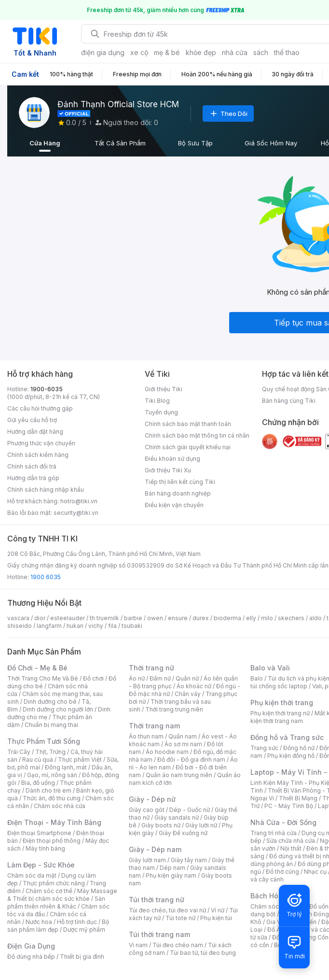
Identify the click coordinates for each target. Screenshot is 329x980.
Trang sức (264, 748)
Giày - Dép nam (155, 849)
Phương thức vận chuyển (41, 443)
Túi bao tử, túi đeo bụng (203, 953)
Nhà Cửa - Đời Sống (283, 822)
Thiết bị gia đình (82, 957)
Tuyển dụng (161, 412)
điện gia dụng (103, 52)
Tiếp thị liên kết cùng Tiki (180, 482)
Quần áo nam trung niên (179, 775)
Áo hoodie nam (167, 752)
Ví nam (138, 945)
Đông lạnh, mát (66, 767)
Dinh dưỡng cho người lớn (58, 709)
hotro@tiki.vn (79, 501)
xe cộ (139, 52)
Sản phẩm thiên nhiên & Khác (56, 902)
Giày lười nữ (201, 825)
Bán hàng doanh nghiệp (178, 493)
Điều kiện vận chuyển (174, 505)
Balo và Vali (270, 668)
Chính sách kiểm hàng (38, 455)
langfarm (49, 626)
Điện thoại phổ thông (52, 841)
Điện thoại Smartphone (39, 833)
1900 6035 (46, 577)
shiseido (20, 626)
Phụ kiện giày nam (171, 875)
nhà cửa (235, 52)
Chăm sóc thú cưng (277, 906)
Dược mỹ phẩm (84, 930)
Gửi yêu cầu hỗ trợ (32, 420)
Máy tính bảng (45, 848)
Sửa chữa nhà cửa (291, 841)
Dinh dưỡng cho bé (50, 702)
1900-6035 (47, 389)
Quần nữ (187, 678)
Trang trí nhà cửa (274, 833)
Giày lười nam (147, 860)
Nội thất (291, 848)
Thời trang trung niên (174, 709)
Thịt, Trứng (50, 752)
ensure (178, 618)
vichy (96, 626)
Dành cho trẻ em (48, 790)
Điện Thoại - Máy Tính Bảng (54, 822)
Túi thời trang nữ (157, 900)
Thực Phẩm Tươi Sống (44, 741)
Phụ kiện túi (216, 918)
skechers (291, 618)
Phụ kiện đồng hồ (291, 756)
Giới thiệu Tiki (164, 389)
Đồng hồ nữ (299, 748)
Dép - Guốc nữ (190, 810)
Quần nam (183, 736)
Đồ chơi (93, 678)
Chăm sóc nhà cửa (60, 806)
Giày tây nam (189, 860)
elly (251, 618)
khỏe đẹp (201, 52)
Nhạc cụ (315, 872)
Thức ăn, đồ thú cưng (52, 798)
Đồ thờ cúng (282, 872)
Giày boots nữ (161, 825)
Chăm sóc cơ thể (49, 891)
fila (112, 626)
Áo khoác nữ (194, 686)
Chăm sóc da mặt (32, 875)
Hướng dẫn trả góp (33, 478)
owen (155, 618)
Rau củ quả (38, 760)
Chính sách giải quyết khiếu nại (188, 447)
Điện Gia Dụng (31, 946)
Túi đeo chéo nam (178, 945)
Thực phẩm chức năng (54, 883)
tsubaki (132, 626)
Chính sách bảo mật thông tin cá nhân (197, 435)
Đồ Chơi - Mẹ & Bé (37, 668)
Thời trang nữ (151, 668)
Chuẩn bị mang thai (51, 725)
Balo (257, 678)
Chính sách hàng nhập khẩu (46, 490)
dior (40, 618)
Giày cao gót (147, 810)
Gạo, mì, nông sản (52, 775)
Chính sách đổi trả (32, 466)
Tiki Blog (157, 401)
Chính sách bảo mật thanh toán (188, 424)
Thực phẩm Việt (80, 760)
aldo (315, 618)
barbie (133, 618)
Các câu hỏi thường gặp (40, 408)
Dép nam (172, 868)
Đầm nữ (160, 678)
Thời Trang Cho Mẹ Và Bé (43, 678)
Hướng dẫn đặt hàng (35, 432)
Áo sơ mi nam (183, 744)
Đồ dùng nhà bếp (31, 957)
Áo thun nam (146, 736)
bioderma (227, 618)
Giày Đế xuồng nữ (183, 833)
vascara (18, 618)
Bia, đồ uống (38, 783)
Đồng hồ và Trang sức (287, 737)
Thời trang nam (154, 726)
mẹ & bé (167, 52)
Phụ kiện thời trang (282, 703)
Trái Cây (19, 752)
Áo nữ (137, 678)
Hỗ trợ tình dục (77, 922)
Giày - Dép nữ (152, 799)
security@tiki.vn (76, 513)
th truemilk (104, 618)
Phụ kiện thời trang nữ (280, 713)
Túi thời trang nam (159, 934)
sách (261, 52)
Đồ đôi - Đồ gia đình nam (191, 760)
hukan (75, 626)
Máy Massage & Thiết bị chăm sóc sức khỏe (62, 895)
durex (201, 618)
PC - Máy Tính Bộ (289, 806)
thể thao (287, 52)
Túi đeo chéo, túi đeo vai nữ (167, 910)
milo (267, 618)
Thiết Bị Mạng (298, 798)
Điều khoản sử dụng (172, 459)
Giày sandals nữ (177, 817)
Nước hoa (39, 922)
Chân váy (188, 694)
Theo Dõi (228, 114)
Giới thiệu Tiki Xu (168, 470)
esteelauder (68, 618)
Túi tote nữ (180, 918)
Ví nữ (218, 910)
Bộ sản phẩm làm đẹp (58, 926)
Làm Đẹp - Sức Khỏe (41, 865)
